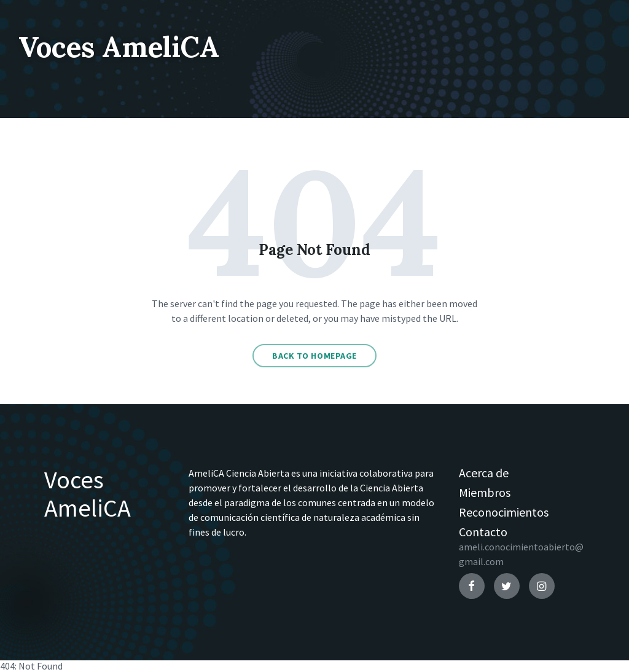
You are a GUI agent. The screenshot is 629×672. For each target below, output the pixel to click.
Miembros (485, 492)
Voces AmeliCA (125, 46)
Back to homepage (314, 356)
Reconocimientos (504, 512)
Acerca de (484, 473)
